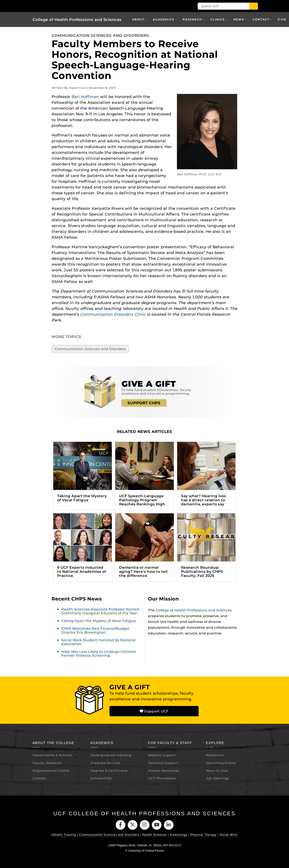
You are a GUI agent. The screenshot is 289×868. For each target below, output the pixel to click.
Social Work (229, 835)
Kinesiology (179, 835)
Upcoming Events (221, 763)
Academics (164, 19)
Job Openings (218, 778)
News (239, 19)
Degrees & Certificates (109, 770)
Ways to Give (217, 770)
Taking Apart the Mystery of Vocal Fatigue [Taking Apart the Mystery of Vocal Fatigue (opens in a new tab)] (99, 621)
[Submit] (254, 6)
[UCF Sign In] (175, 6)
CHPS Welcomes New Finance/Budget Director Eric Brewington (95, 630)
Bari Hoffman (85, 97)
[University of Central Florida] (67, 6)
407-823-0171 (172, 846)
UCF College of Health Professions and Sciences (144, 813)
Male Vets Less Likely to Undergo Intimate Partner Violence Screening (99, 653)
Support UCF (154, 711)
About (138, 19)
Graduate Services (105, 763)
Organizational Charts (51, 770)
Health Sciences (155, 835)
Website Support (162, 755)
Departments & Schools (52, 755)
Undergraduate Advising (111, 755)
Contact (261, 19)
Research (192, 19)
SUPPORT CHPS (144, 403)
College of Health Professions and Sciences (77, 20)
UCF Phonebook (162, 778)
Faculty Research (47, 763)
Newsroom (215, 755)
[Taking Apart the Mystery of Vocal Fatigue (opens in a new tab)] (83, 476)
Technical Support (163, 763)
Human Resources (164, 770)
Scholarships (101, 778)
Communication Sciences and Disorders (100, 36)
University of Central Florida (146, 851)
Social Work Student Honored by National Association (98, 642)
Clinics (218, 19)
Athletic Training (64, 835)
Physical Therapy (203, 835)
